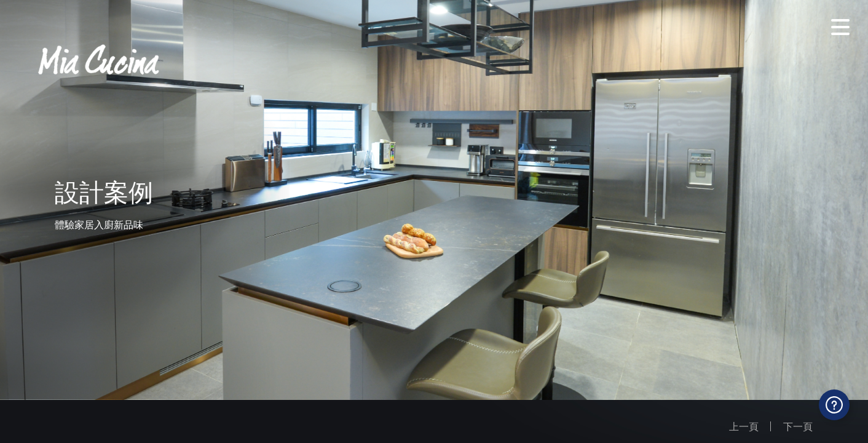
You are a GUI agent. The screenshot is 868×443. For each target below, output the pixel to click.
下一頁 (798, 426)
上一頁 (744, 426)
